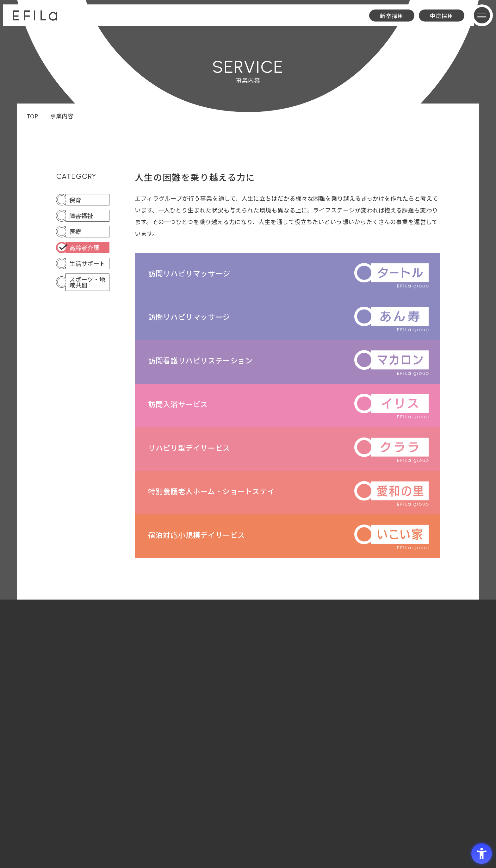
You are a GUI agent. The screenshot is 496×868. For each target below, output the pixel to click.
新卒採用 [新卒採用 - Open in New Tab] (392, 16)
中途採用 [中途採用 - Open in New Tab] (442, 16)
